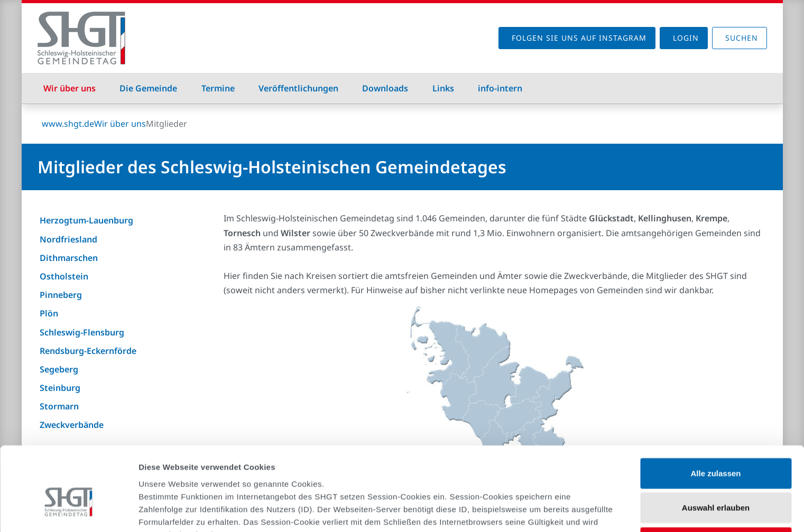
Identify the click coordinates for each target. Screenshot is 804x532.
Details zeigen (562, 511)
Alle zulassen (715, 416)
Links (443, 88)
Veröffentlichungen (298, 88)
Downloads (385, 88)
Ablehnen (716, 485)
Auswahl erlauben (716, 450)
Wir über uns (70, 88)
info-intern (500, 88)
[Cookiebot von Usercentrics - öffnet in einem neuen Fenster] (68, 511)
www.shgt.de (68, 124)
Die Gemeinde (148, 88)
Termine (218, 88)
